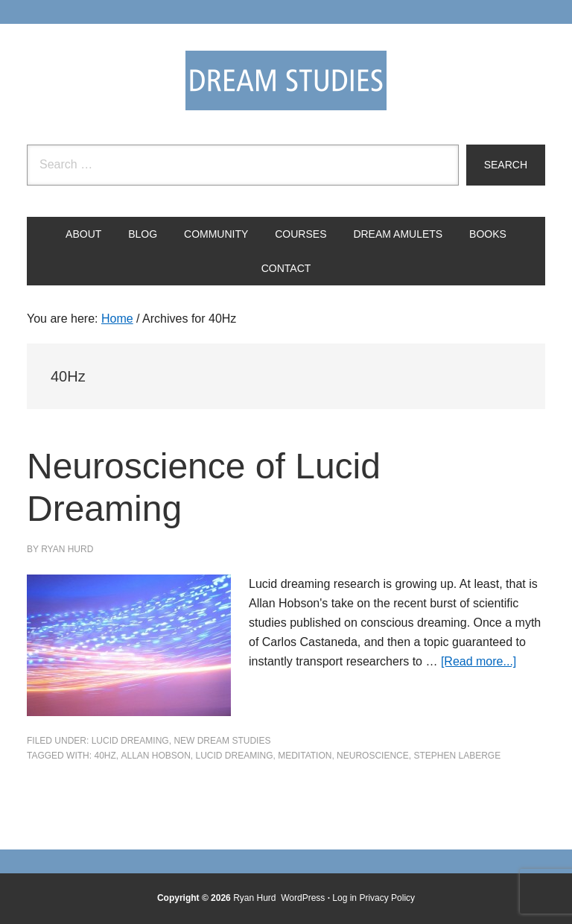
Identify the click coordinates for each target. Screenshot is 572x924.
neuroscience (373, 756)
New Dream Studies (222, 741)
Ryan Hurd (256, 898)
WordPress (303, 898)
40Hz (105, 756)
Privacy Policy (387, 898)
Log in (344, 898)
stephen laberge (457, 756)
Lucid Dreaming (130, 741)
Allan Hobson (155, 756)
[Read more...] (479, 661)
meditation (305, 756)
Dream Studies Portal (286, 80)
